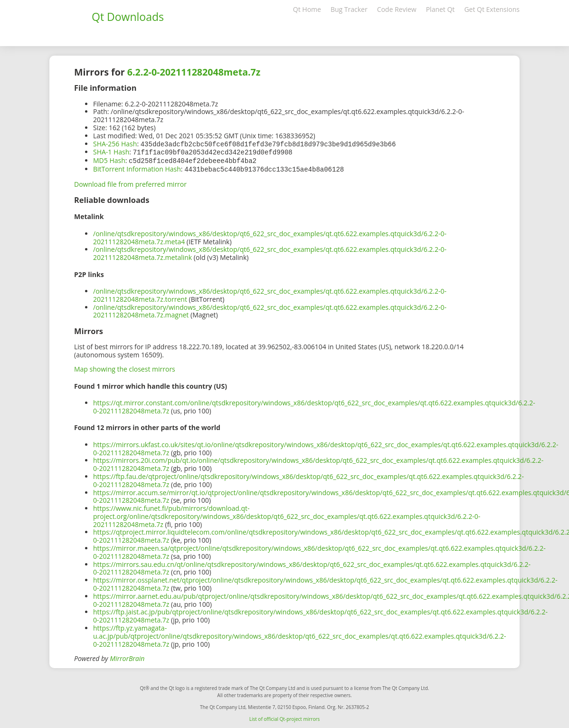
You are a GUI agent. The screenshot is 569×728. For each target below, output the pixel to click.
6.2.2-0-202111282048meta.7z (194, 72)
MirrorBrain (127, 656)
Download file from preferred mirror (130, 182)
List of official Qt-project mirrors (285, 717)
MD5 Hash (109, 159)
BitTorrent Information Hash (137, 168)
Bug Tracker (349, 9)
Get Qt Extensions (492, 9)
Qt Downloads (128, 17)
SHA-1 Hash (111, 151)
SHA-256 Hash (115, 144)
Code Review (397, 9)
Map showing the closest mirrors (125, 367)
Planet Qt (441, 9)
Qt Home (307, 9)
